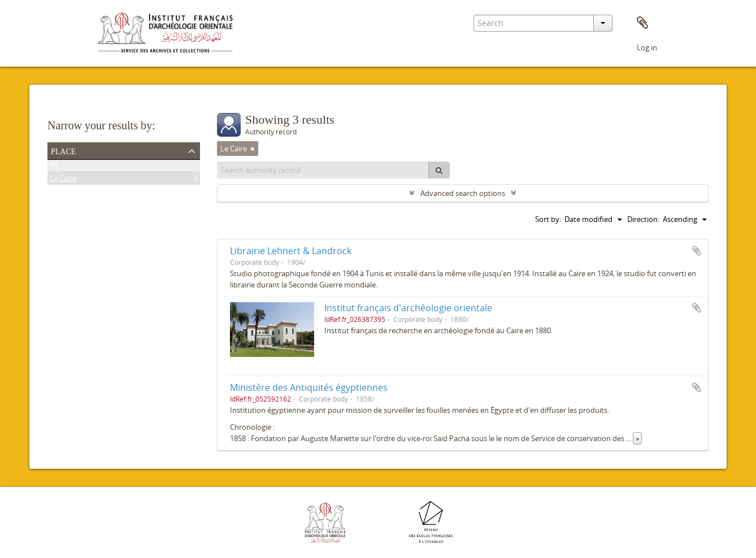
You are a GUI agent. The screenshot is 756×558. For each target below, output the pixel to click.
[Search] (439, 170)
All (54, 167)
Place (63, 150)
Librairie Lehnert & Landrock (291, 251)
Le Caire (63, 180)
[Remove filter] (253, 149)
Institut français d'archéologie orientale (408, 308)
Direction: (643, 219)
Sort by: (548, 219)
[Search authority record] (323, 170)
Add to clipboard (697, 251)
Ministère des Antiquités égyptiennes (309, 387)
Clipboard (642, 23)
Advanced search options (463, 193)
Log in (647, 47)
